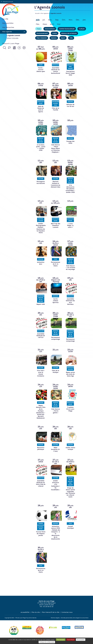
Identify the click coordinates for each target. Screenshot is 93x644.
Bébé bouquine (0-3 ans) (55, 453)
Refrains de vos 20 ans (69, 105)
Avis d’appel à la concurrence (81, 621)
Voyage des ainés (69, 142)
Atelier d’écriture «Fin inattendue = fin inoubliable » (55, 489)
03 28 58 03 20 (48, 610)
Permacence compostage (69, 344)
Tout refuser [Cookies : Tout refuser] (71, 640)
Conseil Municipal (69, 531)
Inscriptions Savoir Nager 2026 (69, 73)
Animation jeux (41, 265)
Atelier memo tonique (69, 453)
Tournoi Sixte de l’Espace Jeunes (41, 538)
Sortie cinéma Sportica (55, 304)
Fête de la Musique (55, 375)
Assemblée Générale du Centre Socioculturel (55, 70)
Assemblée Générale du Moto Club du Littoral (41, 487)
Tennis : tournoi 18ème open (41, 70)
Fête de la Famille (55, 109)
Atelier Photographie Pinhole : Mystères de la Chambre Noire (41, 230)
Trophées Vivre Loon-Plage (69, 413)
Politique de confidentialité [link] (47, 642)
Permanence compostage (55, 342)
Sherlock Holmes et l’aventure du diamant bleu (55, 185)
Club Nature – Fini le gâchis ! (55, 414)
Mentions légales (55, 621)
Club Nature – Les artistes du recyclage (69, 270)
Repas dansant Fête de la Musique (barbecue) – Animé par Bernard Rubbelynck (41, 415)
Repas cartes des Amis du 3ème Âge (69, 378)
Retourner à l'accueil (8, 2)
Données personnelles (67, 621)
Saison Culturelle (13, 38)
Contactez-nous (67, 616)
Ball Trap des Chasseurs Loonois (55, 227)
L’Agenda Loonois (13, 35)
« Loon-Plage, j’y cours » (70, 227)
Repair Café (41, 308)
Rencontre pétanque (41, 452)
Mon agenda (44, 13)
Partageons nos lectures (41, 182)
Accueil (37, 13)
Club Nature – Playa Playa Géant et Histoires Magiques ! (55, 148)
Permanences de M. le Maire (55, 266)
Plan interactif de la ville (51, 616)
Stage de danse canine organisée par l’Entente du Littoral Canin (69, 496)
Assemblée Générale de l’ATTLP (41, 339)
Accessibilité (25, 616)
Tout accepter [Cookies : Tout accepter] (61, 640)
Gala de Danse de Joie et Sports (41, 109)
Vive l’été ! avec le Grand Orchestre (41, 377)
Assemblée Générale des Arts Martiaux (70, 305)
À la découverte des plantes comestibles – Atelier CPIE (69, 190)
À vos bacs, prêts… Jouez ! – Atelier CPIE (41, 147)
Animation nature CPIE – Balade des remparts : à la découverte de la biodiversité (55, 536)
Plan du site (36, 616)
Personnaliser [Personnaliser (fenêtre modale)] (81, 640)
